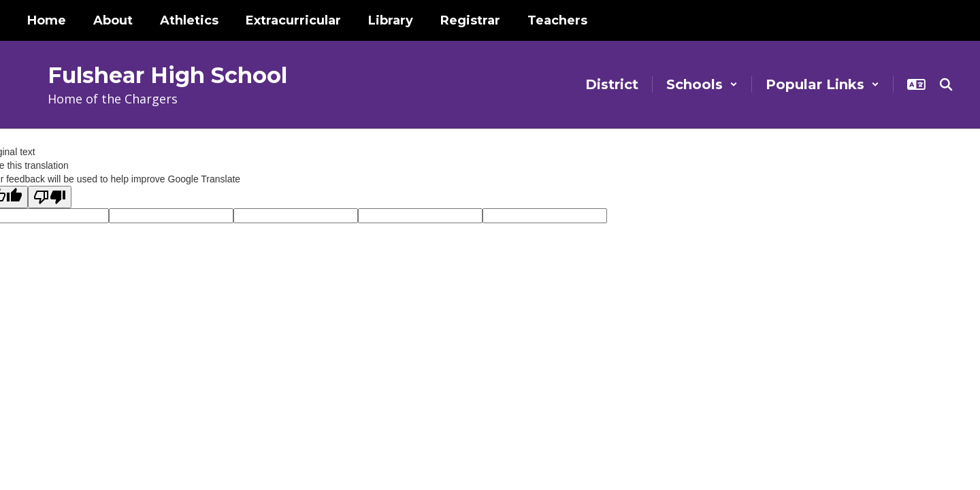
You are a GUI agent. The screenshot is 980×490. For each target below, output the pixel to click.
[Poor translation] (50, 197)
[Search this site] (946, 84)
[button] (702, 84)
